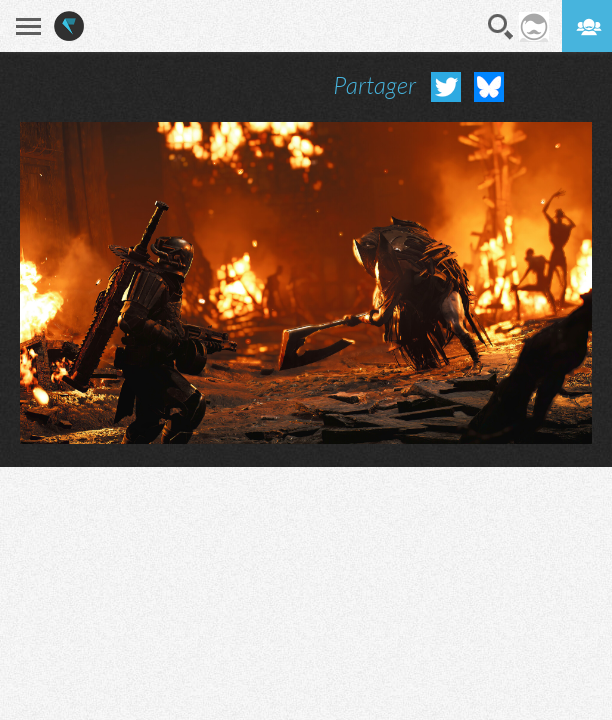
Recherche (501, 27)
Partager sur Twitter (446, 87)
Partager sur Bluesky (489, 87)
